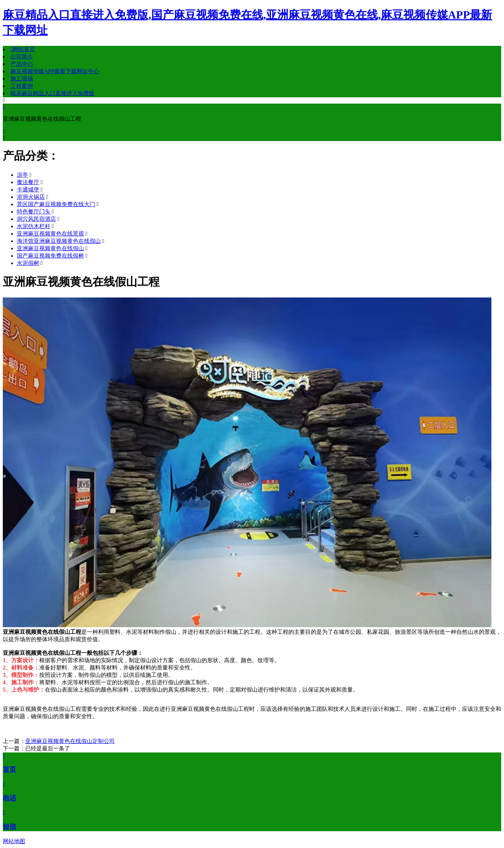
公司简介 (22, 57)
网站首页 (23, 49)
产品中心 (22, 64)
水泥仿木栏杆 (34, 226)
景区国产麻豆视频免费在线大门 (56, 204)
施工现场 (22, 79)
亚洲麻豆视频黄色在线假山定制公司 (70, 741)
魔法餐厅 (28, 182)
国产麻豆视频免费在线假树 (50, 256)
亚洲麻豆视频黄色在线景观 (50, 234)
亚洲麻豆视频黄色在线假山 (50, 248)
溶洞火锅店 (31, 197)
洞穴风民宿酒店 (36, 219)
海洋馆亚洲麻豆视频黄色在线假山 (59, 241)
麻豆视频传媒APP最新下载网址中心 (55, 71)
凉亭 (22, 175)
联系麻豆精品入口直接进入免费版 (52, 93)
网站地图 (14, 841)
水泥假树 (28, 263)
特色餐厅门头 (34, 212)
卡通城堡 (28, 190)
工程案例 (22, 86)
